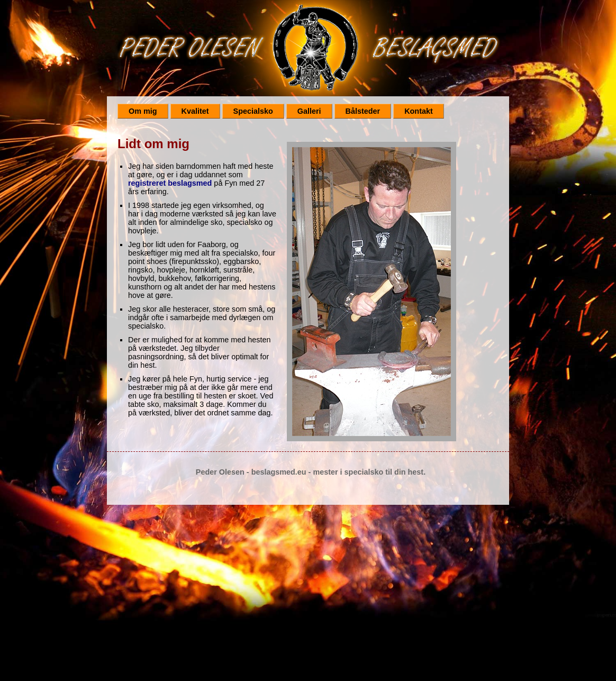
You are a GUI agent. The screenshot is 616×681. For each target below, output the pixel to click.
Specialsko (253, 111)
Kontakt (419, 111)
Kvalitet (195, 111)
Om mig (143, 111)
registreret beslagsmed (170, 183)
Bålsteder (363, 111)
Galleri (309, 111)
